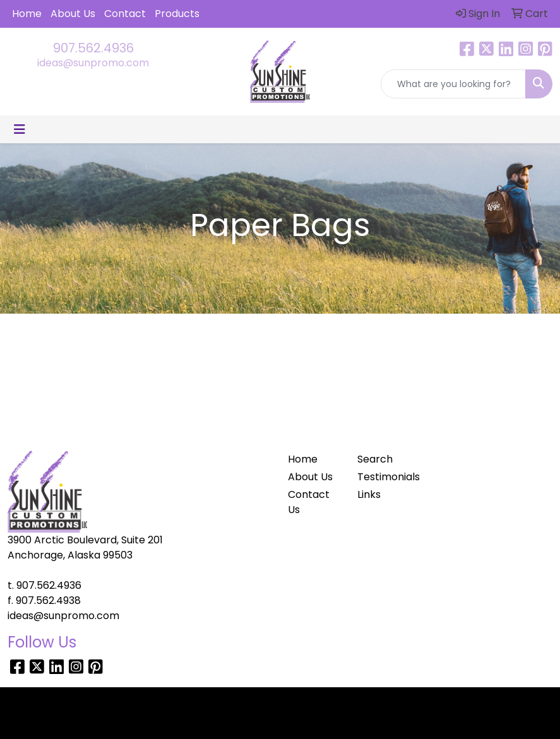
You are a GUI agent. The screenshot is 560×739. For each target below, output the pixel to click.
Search (375, 459)
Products (177, 14)
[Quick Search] (453, 84)
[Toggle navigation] (20, 129)
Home (27, 14)
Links (369, 494)
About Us (73, 14)
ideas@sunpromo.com (93, 63)
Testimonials (385, 477)
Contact (125, 14)
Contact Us (309, 502)
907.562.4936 (93, 48)
